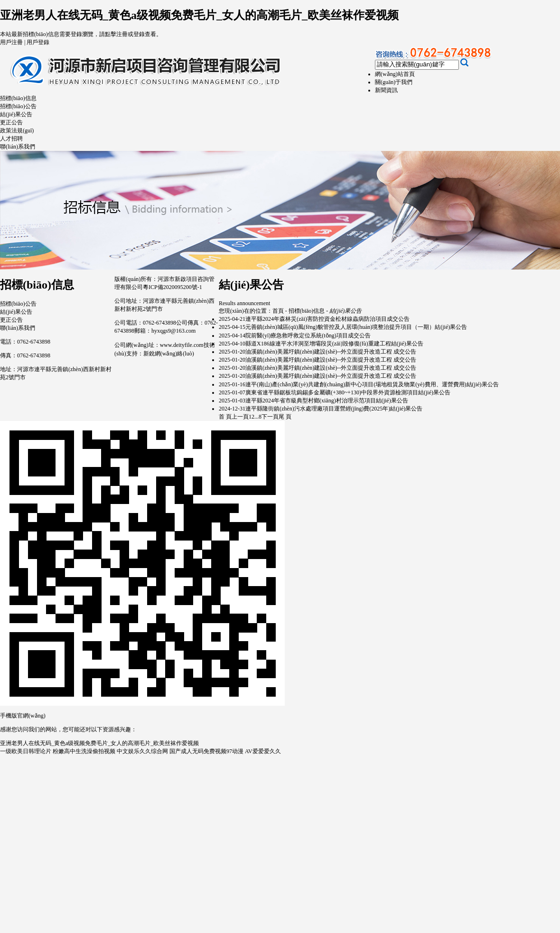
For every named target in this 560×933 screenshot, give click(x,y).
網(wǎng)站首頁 (395, 74)
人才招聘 (11, 139)
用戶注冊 (11, 42)
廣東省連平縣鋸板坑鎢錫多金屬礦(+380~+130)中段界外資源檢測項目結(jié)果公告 (348, 392)
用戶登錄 (38, 42)
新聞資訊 (386, 90)
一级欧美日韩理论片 (26, 751)
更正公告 (11, 122)
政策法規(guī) (17, 131)
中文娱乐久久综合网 (142, 751)
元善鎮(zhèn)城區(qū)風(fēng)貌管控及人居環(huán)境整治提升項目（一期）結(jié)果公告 (356, 327)
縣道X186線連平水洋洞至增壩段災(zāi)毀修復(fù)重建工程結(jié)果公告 (334, 344)
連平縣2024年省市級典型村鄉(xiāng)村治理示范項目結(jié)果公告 (327, 401)
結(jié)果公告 (16, 114)
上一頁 (240, 417)
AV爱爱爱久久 (263, 751)
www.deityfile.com (182, 345)
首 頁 (225, 417)
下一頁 (270, 417)
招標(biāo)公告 (18, 106)
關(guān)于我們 (394, 82)
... (257, 417)
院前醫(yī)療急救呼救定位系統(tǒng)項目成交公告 (308, 336)
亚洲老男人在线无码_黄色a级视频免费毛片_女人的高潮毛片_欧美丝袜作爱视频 (199, 15)
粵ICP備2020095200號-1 (173, 287)
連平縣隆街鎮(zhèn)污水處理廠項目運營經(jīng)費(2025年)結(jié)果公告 (334, 409)
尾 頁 (285, 417)
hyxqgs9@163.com (173, 331)
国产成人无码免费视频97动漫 (206, 751)
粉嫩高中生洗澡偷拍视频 (84, 751)
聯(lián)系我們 (18, 147)
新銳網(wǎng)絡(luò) (169, 354)
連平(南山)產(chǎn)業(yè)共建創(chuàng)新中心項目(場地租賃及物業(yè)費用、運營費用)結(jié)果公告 (372, 384)
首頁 (278, 311)
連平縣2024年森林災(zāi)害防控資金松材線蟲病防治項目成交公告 (327, 319)
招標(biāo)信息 (18, 98)
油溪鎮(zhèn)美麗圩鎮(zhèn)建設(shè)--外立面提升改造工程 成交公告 (331, 352)
